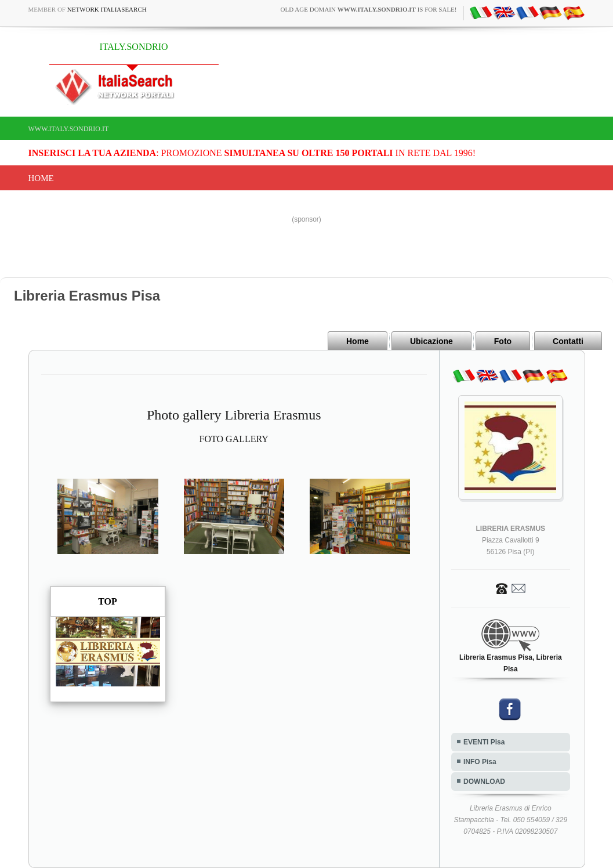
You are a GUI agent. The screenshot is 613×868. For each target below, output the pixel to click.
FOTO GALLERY (234, 439)
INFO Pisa (480, 762)
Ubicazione (431, 341)
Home (41, 178)
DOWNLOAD (484, 782)
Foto (503, 341)
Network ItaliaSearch (107, 9)
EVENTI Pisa (484, 742)
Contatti (568, 341)
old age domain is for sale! (369, 9)
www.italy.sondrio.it (69, 129)
